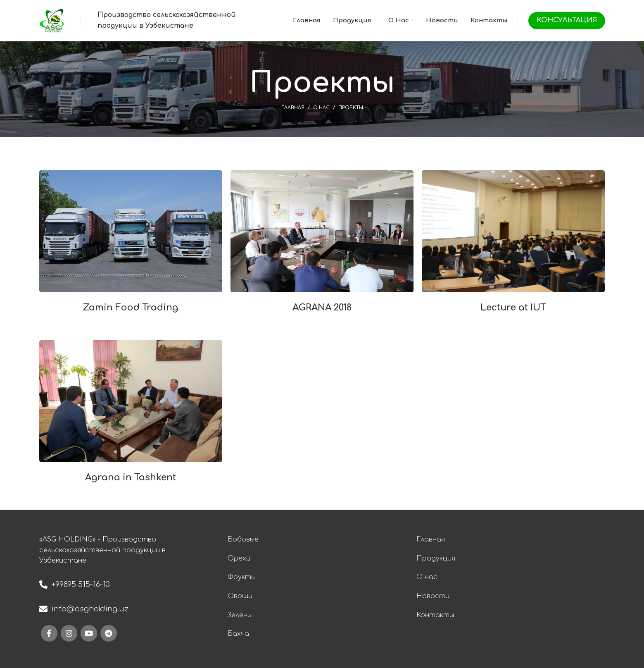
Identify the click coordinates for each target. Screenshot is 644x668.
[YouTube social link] (89, 633)
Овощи (240, 596)
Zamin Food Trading (131, 308)
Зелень (239, 615)
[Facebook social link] (49, 633)
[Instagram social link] (69, 633)
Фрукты (242, 577)
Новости (433, 596)
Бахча (238, 634)
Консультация (567, 20)
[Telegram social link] (109, 633)
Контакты (435, 615)
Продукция (436, 558)
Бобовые (243, 539)
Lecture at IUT (513, 308)
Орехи (239, 558)
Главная (293, 108)
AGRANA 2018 (322, 308)
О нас (321, 108)
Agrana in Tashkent (131, 477)
